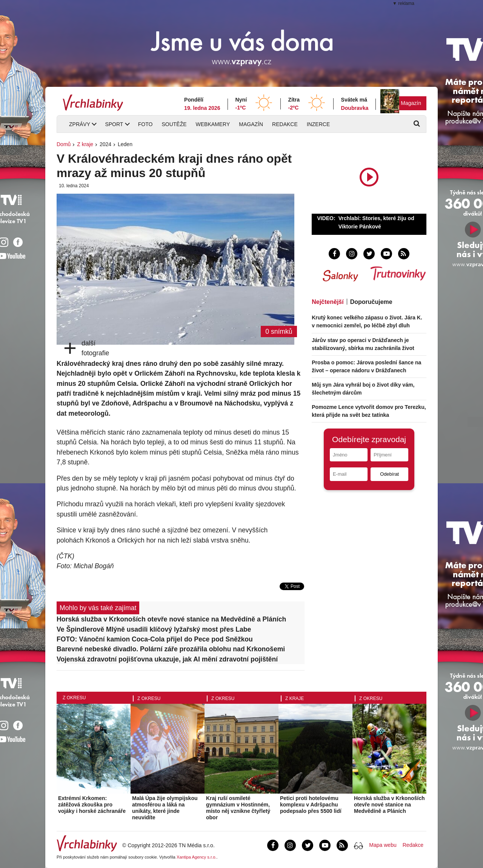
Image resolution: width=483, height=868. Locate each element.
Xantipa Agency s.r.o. (197, 857)
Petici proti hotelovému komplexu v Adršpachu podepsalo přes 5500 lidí (311, 805)
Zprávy (80, 124)
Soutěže (174, 124)
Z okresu (74, 698)
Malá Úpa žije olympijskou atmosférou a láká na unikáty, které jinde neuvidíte (165, 808)
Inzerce (318, 124)
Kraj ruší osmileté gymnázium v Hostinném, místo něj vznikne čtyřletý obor (238, 808)
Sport (114, 124)
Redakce (285, 124)
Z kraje (85, 144)
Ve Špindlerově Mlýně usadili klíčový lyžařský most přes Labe (154, 629)
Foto (145, 124)
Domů (64, 144)
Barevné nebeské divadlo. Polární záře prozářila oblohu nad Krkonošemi (171, 649)
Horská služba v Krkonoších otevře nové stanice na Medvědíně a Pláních (171, 619)
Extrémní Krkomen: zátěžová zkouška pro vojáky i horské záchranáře (92, 805)
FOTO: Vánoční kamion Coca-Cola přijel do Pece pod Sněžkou (155, 639)
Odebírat (389, 474)
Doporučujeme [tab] (371, 302)
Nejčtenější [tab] (328, 302)
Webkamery (213, 124)
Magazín (411, 103)
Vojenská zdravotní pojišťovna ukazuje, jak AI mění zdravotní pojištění (167, 659)
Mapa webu (383, 845)
